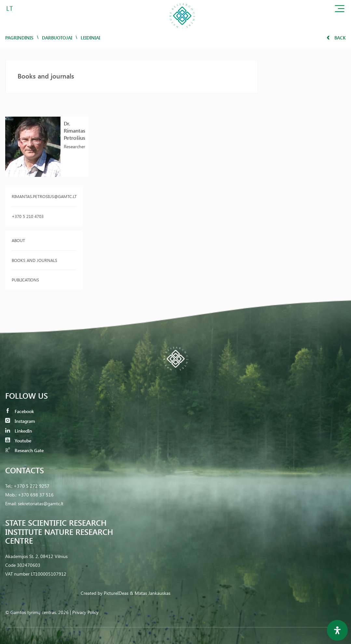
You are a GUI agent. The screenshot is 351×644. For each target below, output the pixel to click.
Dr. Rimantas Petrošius (74, 130)
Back (336, 38)
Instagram (20, 421)
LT (10, 8)
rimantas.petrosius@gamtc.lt (44, 196)
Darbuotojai (57, 38)
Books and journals (34, 260)
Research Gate (24, 450)
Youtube (18, 441)
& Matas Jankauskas (150, 593)
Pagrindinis (19, 38)
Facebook (20, 411)
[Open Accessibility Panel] (337, 630)
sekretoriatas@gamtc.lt (41, 503)
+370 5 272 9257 (32, 486)
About (18, 240)
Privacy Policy (85, 612)
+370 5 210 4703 (28, 216)
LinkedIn (19, 431)
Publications (25, 280)
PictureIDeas (116, 593)
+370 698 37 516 (36, 495)
